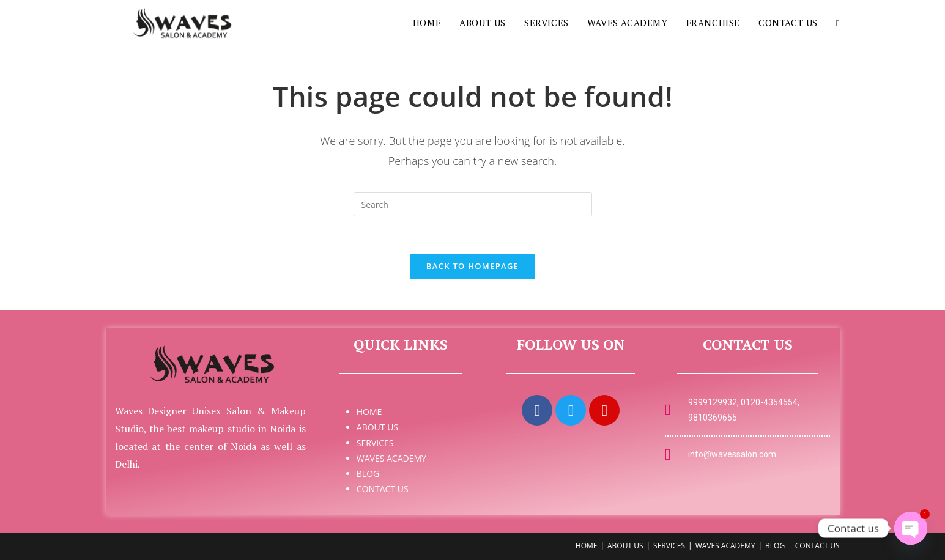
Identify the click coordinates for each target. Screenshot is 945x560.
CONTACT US (383, 489)
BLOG (368, 473)
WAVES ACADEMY (391, 458)
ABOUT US (377, 427)
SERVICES (375, 443)
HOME (369, 412)
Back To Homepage (472, 266)
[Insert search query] (473, 204)
